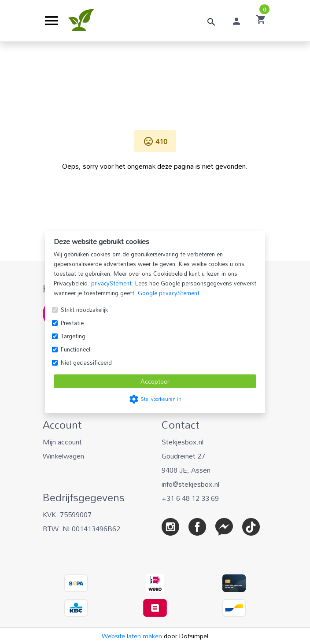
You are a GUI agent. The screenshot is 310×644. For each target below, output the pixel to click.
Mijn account (62, 442)
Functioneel (76, 349)
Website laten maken (133, 636)
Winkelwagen (63, 456)
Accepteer (155, 381)
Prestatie (72, 323)
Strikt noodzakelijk (84, 310)
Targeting (73, 336)
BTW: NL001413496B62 (81, 529)
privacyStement (111, 283)
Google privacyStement (169, 293)
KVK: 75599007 (67, 514)
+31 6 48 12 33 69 (190, 498)
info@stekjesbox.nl (190, 484)
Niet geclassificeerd (86, 363)
